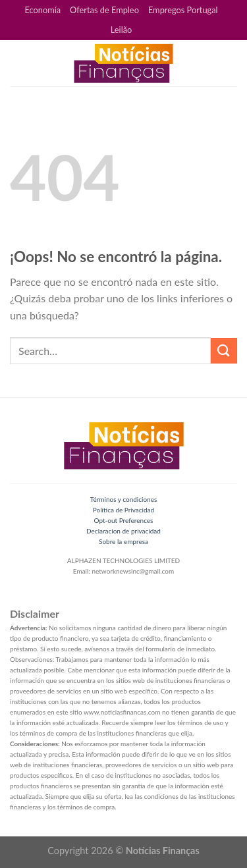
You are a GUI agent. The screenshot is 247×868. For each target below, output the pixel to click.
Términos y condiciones (124, 499)
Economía (42, 10)
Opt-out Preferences (124, 520)
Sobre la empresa (123, 541)
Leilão (122, 30)
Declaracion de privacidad (123, 531)
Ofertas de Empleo (104, 10)
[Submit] (224, 351)
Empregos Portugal (183, 10)
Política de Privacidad (123, 510)
